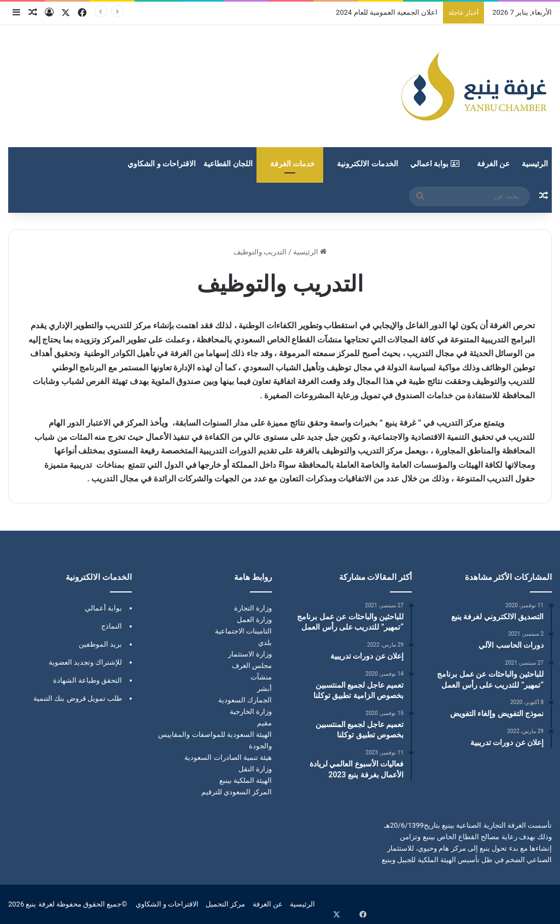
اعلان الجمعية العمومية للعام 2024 (387, 12)
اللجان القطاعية (228, 164)
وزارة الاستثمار (250, 654)
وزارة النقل (255, 769)
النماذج (112, 626)
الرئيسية (535, 164)
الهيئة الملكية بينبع (246, 780)
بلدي (265, 643)
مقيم (264, 723)
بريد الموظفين (100, 644)
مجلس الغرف (252, 666)
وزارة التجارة (253, 608)
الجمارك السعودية (245, 700)
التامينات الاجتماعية (243, 631)
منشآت (261, 677)
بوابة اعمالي (435, 164)
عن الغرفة (493, 164)
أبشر (264, 688)
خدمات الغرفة (293, 164)
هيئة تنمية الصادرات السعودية (228, 757)
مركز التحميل (225, 904)
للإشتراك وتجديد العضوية (85, 662)
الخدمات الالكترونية (367, 164)
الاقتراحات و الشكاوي (162, 164)
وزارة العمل (254, 620)
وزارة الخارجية (251, 711)
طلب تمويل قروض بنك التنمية (78, 698)
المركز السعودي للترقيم (237, 792)
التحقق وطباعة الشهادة (87, 680)
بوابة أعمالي (103, 608)
